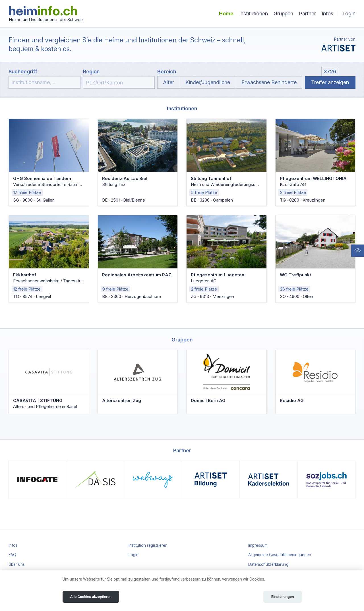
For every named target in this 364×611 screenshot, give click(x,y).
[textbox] (119, 83)
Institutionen (254, 14)
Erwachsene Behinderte (269, 82)
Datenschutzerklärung (268, 564)
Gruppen (283, 14)
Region (91, 72)
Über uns (17, 564)
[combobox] (119, 82)
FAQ (12, 555)
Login (349, 14)
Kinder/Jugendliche (208, 82)
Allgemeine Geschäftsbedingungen (280, 555)
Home (226, 14)
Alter (168, 82)
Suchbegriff (23, 72)
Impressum (258, 545)
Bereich (167, 72)
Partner (307, 14)
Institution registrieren (148, 545)
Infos (327, 14)
